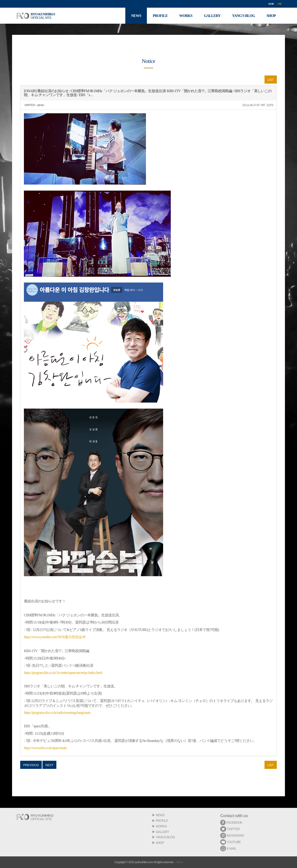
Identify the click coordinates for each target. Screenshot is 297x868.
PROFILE (162, 821)
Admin (179, 862)
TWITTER (230, 829)
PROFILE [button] (160, 16)
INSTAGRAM (232, 835)
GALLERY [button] (212, 16)
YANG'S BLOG (165, 837)
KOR (271, 4)
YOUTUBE (230, 842)
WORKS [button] (186, 16)
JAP (279, 4)
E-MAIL (228, 848)
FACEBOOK (231, 822)
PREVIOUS (31, 765)
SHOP (160, 843)
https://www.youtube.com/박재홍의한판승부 (55, 637)
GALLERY (162, 832)
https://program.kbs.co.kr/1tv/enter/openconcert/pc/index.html (63, 673)
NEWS (160, 815)
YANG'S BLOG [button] (243, 16)
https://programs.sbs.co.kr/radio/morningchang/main (57, 713)
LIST (271, 80)
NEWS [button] (136, 16)
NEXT (50, 765)
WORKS (161, 826)
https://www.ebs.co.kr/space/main (45, 748)
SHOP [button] (271, 16)
